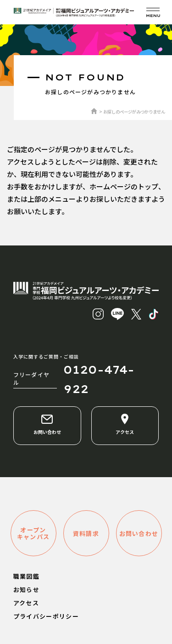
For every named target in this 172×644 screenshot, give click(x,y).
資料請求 (86, 533)
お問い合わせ (47, 424)
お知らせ (26, 590)
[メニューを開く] (153, 12)
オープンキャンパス (33, 533)
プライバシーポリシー (46, 616)
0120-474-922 (99, 379)
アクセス (125, 424)
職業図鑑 (26, 576)
